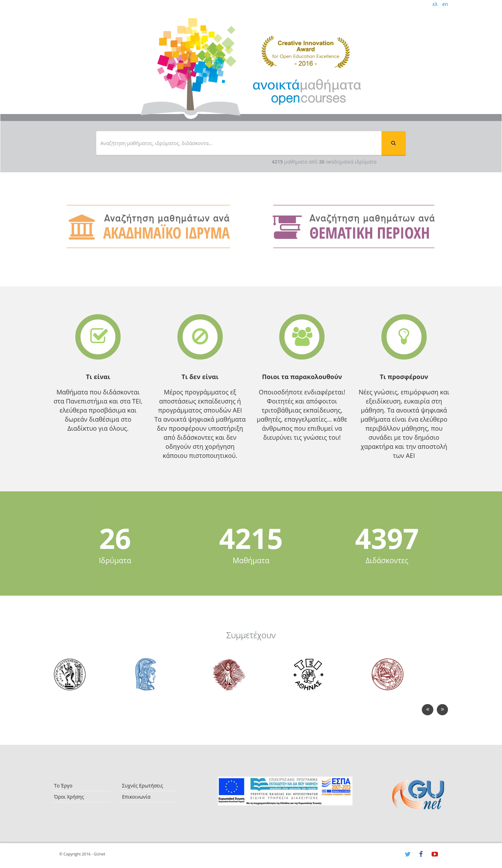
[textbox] (239, 143)
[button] (394, 143)
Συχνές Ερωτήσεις (143, 786)
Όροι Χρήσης (69, 797)
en (445, 4)
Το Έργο (63, 786)
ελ (435, 4)
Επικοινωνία (136, 797)
